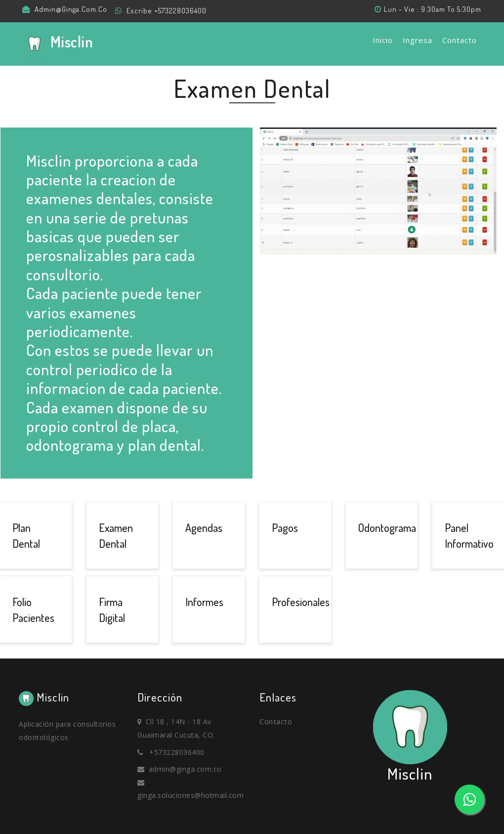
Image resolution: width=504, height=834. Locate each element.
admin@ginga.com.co (71, 9)
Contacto (460, 40)
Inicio (383, 40)
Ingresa (418, 40)
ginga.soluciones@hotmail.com (190, 795)
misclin (59, 44)
